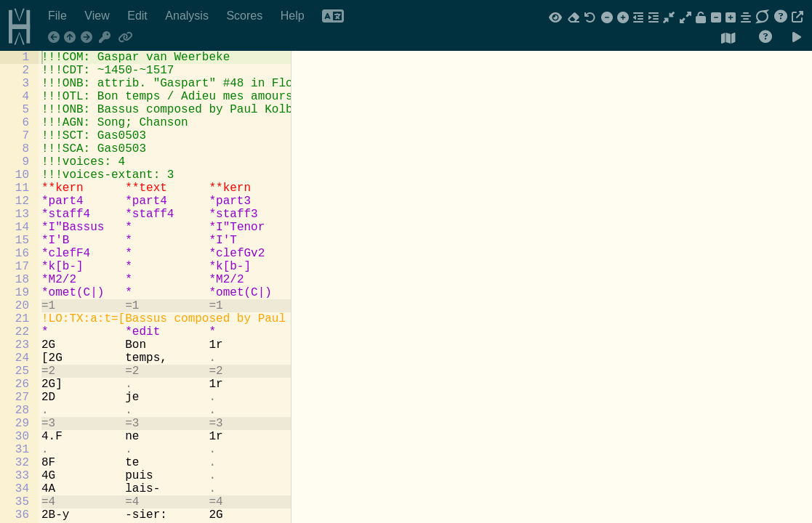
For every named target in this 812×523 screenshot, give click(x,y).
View (99, 16)
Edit (139, 16)
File (59, 16)
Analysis (188, 16)
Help (294, 16)
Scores (246, 16)
